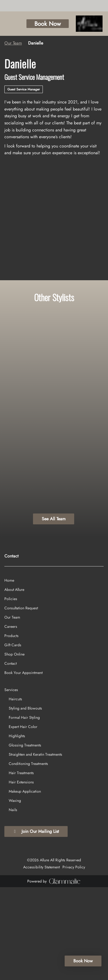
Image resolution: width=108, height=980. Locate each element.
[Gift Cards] (13, 738)
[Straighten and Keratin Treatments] (35, 847)
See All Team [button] (54, 519)
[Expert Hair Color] (23, 819)
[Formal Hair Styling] (24, 810)
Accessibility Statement (41, 960)
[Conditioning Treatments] (28, 856)
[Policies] (11, 691)
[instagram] (10, 5)
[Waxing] (15, 893)
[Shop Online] (14, 747)
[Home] (9, 673)
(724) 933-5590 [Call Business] (17, 619)
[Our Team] (12, 710)
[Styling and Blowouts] (25, 801)
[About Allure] (14, 682)
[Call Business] (22, 24)
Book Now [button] (61, 24)
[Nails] (13, 902)
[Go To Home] (96, 24)
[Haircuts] (15, 792)
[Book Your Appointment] (23, 765)
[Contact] (10, 756)
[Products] (11, 728)
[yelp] (13, 5)
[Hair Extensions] (21, 875)
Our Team (13, 43)
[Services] (11, 782)
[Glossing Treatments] (25, 838)
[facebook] (6, 5)
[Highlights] (17, 828)
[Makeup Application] (25, 884)
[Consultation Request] (21, 701)
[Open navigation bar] (8, 24)
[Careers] (11, 719)
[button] (33, 24)
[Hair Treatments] (21, 865)
